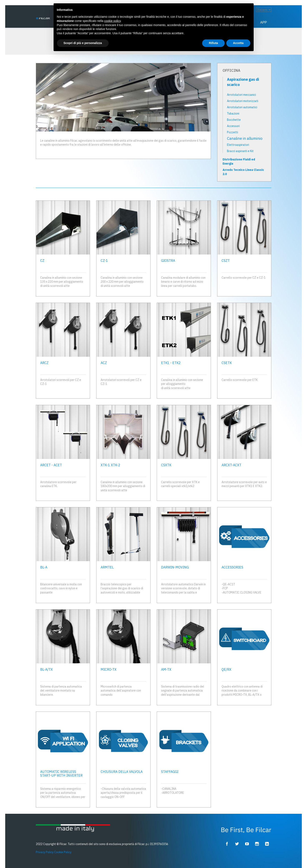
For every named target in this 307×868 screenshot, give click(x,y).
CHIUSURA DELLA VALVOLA (122, 772)
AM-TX (166, 669)
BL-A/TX (46, 669)
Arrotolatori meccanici (241, 95)
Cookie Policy (63, 852)
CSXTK (166, 465)
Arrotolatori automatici (242, 107)
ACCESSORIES (232, 567)
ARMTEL (107, 567)
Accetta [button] (238, 43)
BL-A (44, 567)
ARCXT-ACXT (231, 465)
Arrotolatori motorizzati (243, 101)
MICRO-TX (109, 669)
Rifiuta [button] (213, 43)
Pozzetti (232, 132)
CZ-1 (104, 261)
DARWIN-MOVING (175, 567)
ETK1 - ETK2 (171, 363)
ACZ (104, 363)
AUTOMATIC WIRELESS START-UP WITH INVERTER (61, 774)
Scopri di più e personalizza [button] (83, 43)
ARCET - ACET (51, 465)
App (263, 22)
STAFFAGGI (170, 772)
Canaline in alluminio (245, 139)
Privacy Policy (45, 852)
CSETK (227, 363)
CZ (42, 261)
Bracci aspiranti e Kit (240, 151)
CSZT (226, 261)
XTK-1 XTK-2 (110, 465)
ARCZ (44, 363)
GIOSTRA (168, 261)
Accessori (233, 126)
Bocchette (234, 120)
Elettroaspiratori (238, 145)
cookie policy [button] (112, 21)
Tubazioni (233, 113)
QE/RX (226, 669)
